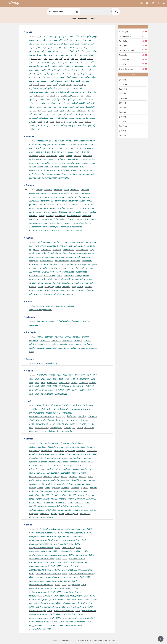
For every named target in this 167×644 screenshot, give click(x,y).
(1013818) (123, 98)
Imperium (64, 640)
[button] (141, 3)
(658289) (122, 94)
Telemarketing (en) (126, 50)
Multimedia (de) (125, 36)
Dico (74, 19)
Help (100, 640)
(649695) (122, 135)
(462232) (122, 80)
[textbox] (63, 12)
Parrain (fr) (123, 41)
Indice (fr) (123, 64)
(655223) (122, 112)
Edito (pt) (123, 46)
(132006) (122, 131)
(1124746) (123, 126)
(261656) (122, 107)
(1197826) (123, 84)
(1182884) (123, 89)
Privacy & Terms (109, 640)
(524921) (122, 117)
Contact (94, 640)
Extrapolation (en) (126, 69)
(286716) (122, 103)
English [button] (83, 640)
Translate (82, 19)
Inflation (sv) (124, 59)
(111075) (122, 121)
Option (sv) (123, 32)
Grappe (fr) (123, 55)
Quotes (92, 19)
